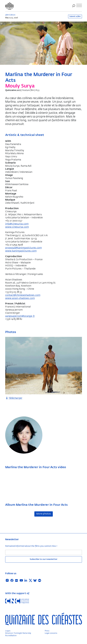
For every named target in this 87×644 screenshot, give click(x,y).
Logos (8, 631)
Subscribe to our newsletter (43, 559)
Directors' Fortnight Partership (18, 633)
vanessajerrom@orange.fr (20, 316)
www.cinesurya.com (17, 227)
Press (47, 631)
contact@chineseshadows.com (23, 295)
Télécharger (14, 398)
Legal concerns (51, 633)
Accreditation (11, 636)
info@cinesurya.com (17, 224)
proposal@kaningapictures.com (23, 248)
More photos (44, 514)
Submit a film (75, 16)
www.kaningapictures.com (21, 251)
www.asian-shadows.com (20, 298)
